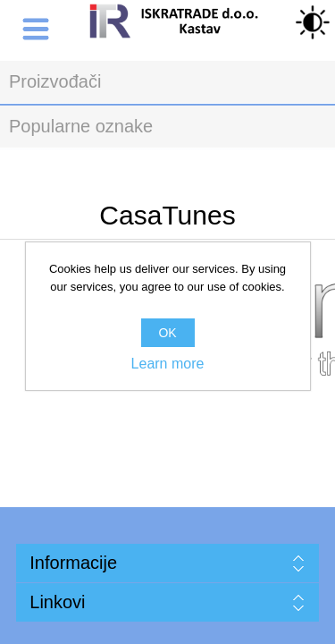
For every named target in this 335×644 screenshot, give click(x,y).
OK (167, 333)
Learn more (168, 364)
